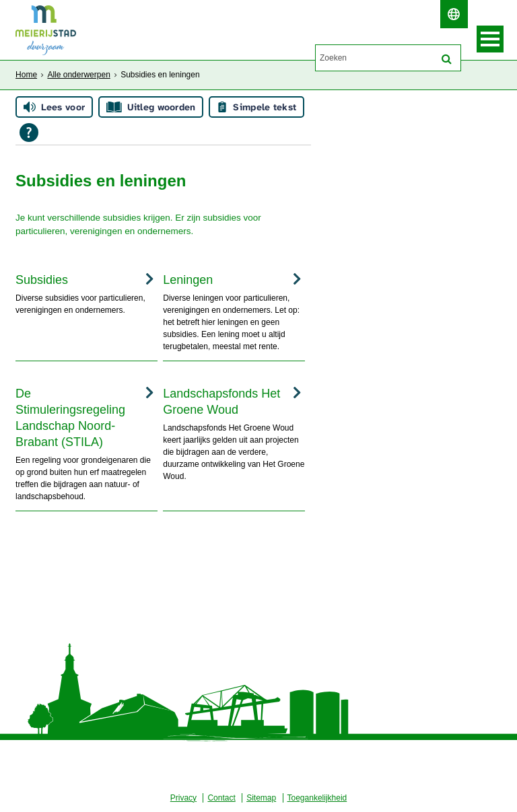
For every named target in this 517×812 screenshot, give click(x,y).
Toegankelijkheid (317, 798)
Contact (221, 798)
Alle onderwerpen (78, 75)
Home (26, 75)
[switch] (454, 14)
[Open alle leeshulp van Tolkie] (29, 133)
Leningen (188, 280)
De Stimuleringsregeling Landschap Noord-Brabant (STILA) (70, 418)
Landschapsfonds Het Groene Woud (221, 402)
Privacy (183, 798)
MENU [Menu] (490, 39)
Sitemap (261, 798)
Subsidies (42, 280)
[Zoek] (447, 59)
